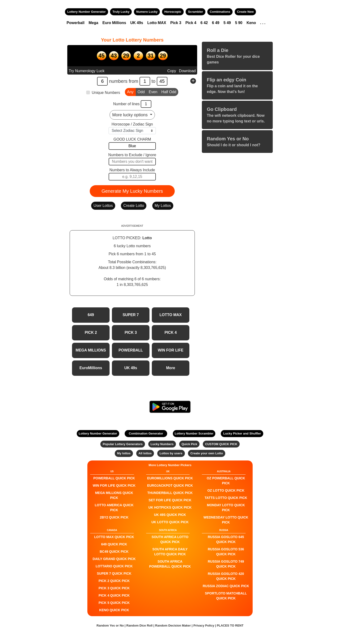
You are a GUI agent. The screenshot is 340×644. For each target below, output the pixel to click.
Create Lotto (134, 206)
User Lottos (103, 206)
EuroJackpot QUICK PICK (170, 485)
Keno (251, 23)
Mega (93, 23)
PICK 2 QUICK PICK (114, 581)
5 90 (239, 23)
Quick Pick (189, 444)
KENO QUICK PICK (114, 610)
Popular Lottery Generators (123, 444)
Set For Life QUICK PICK (170, 500)
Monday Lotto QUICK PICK (226, 508)
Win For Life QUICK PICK (114, 485)
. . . (263, 23)
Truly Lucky (121, 12)
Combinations (220, 12)
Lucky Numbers (162, 444)
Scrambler (195, 12)
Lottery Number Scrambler (194, 433)
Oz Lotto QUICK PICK (226, 490)
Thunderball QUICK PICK (170, 493)
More (170, 368)
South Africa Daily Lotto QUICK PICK (170, 552)
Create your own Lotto (207, 453)
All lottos (145, 453)
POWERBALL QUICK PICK (114, 478)
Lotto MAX (157, 23)
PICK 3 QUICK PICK (114, 588)
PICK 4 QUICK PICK (114, 595)
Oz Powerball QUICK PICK (226, 481)
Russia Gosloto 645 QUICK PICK (226, 539)
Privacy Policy (204, 625)
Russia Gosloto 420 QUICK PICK (226, 576)
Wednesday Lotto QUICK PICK (226, 520)
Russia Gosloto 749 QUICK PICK (226, 564)
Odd (141, 92)
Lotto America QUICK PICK (114, 508)
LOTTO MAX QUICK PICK (114, 537)
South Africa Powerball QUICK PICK (170, 564)
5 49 (227, 23)
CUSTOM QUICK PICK (221, 444)
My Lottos (163, 206)
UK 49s (137, 23)
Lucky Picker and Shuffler (242, 433)
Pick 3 (176, 23)
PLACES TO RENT (230, 625)
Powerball (76, 23)
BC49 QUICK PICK (114, 552)
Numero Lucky (147, 12)
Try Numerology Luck (87, 71)
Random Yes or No (110, 625)
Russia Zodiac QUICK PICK (226, 586)
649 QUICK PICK (114, 544)
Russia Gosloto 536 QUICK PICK (226, 552)
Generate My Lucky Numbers (132, 191)
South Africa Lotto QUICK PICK (170, 539)
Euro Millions (114, 23)
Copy (172, 71)
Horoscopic (173, 12)
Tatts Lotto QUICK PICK (226, 498)
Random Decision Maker (173, 625)
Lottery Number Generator (87, 12)
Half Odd (169, 92)
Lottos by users (171, 453)
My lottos (124, 453)
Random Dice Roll (140, 625)
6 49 (216, 23)
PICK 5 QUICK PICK (114, 603)
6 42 (204, 23)
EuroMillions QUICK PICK (170, 478)
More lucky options (130, 115)
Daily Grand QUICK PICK (114, 559)
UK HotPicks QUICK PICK (170, 507)
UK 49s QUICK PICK (170, 515)
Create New (245, 12)
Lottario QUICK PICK (114, 566)
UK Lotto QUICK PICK (170, 522)
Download (187, 71)
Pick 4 (191, 23)
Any (130, 92)
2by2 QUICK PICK (114, 517)
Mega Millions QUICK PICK (114, 495)
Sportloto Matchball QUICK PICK (226, 596)
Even (153, 92)
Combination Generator (146, 433)
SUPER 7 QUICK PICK (114, 573)
